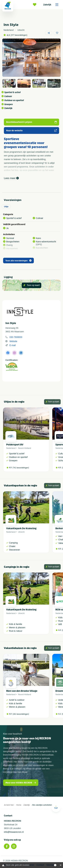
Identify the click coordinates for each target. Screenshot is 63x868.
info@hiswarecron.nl (14, 832)
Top (56, 807)
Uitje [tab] (6, 207)
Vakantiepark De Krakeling (21, 528)
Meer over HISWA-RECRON (21, 783)
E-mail (13, 345)
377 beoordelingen (19, 35)
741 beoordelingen (21, 468)
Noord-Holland (25, 448)
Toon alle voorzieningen (18, 261)
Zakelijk (52, 5)
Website (13, 341)
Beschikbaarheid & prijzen (31, 122)
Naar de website (31, 131)
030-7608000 (16, 337)
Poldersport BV (15, 445)
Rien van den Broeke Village (22, 691)
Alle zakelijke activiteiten (42, 805)
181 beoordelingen (21, 714)
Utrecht (21, 532)
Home (19, 805)
